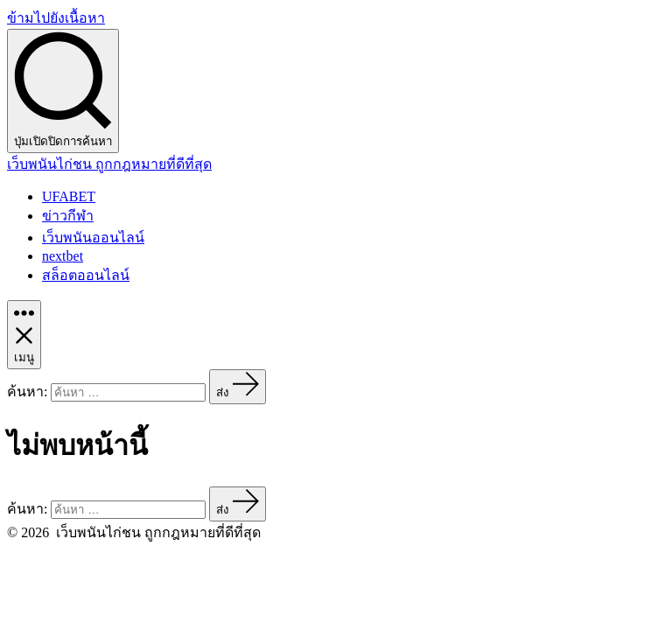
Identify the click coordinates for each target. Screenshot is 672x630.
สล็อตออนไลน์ (86, 275)
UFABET (69, 196)
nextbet (63, 256)
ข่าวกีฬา (68, 216)
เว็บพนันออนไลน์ (93, 238)
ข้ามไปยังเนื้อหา (56, 18)
